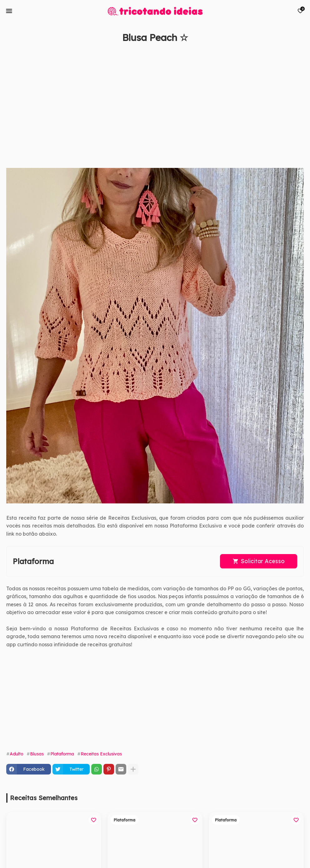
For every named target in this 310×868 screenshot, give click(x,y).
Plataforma (62, 754)
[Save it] (300, 53)
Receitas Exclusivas (101, 754)
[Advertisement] (149, 108)
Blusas (37, 754)
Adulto (17, 754)
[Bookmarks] (300, 11)
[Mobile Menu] (9, 11)
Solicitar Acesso (263, 561)
